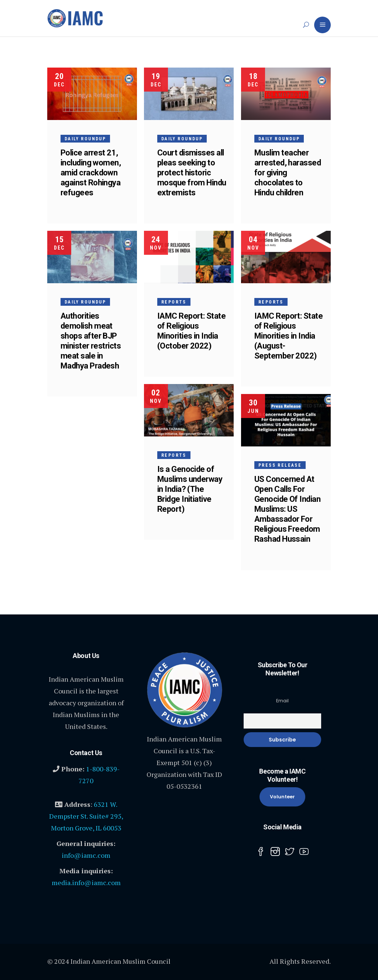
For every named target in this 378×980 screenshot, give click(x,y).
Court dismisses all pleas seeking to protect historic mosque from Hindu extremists (193, 173)
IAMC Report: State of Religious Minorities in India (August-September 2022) (288, 336)
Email (282, 701)
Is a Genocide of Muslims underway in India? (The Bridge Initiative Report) (190, 489)
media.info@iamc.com (86, 883)
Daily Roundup (85, 139)
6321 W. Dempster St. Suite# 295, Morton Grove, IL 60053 (86, 816)
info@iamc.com (86, 855)
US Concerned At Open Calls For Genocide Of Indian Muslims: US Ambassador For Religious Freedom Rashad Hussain (287, 509)
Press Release (280, 465)
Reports (175, 302)
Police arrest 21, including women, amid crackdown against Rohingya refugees (91, 173)
